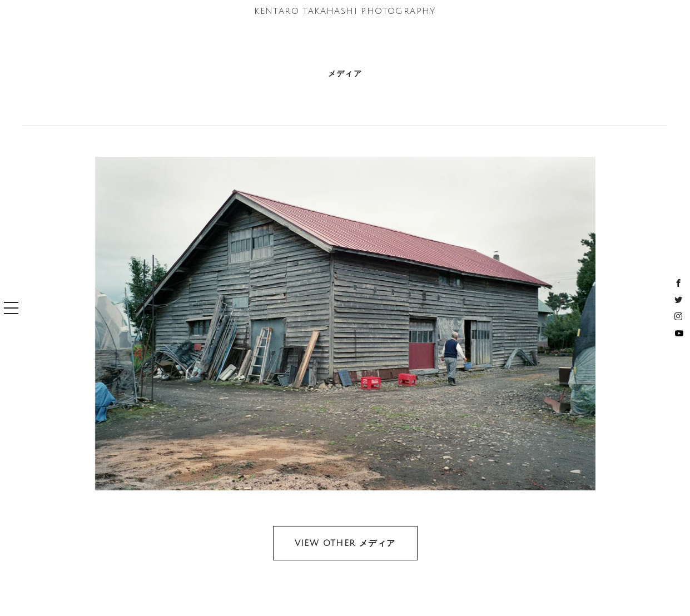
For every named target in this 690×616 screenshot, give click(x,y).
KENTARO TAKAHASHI (345, 11)
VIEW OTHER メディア (345, 543)
